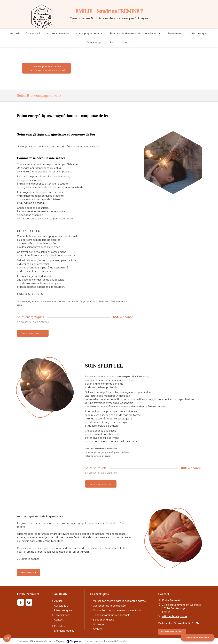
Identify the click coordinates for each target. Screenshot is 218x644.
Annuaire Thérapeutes (115, 641)
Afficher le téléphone (174, 616)
